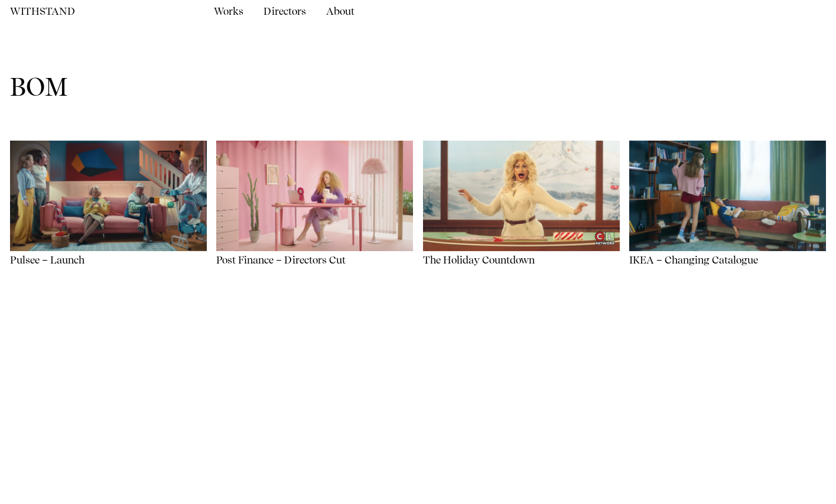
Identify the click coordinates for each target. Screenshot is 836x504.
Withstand (43, 11)
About (340, 11)
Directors (285, 11)
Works (229, 11)
